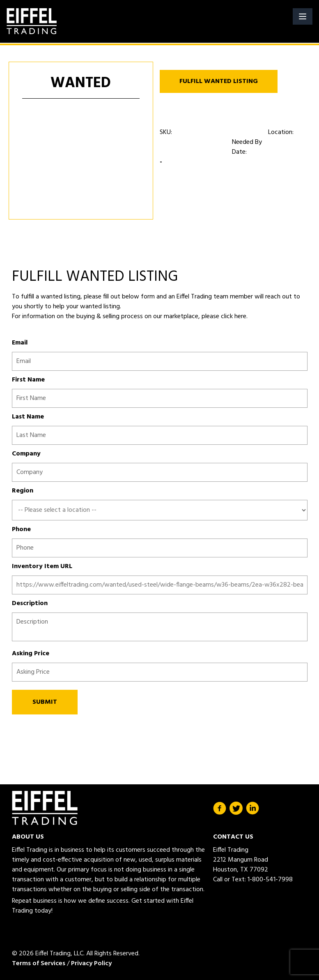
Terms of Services (39, 964)
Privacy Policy (91, 964)
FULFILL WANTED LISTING (219, 81)
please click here (223, 317)
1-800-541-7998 (270, 880)
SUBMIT (45, 702)
